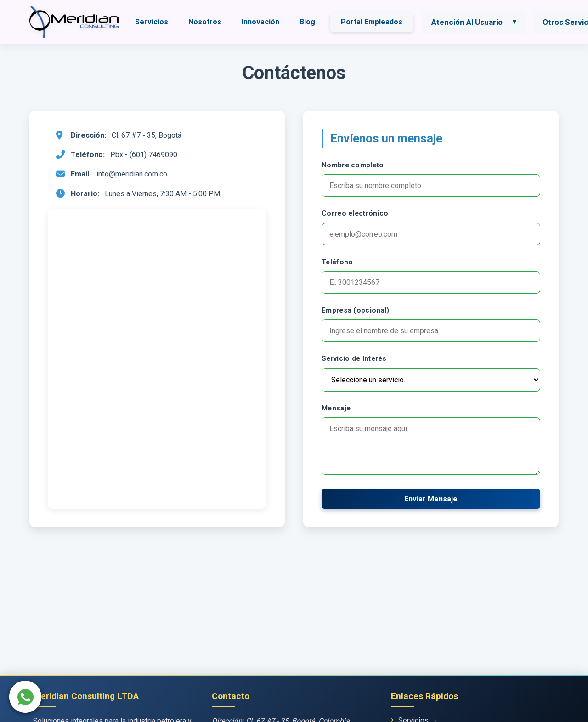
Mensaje (336, 408)
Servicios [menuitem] (152, 22)
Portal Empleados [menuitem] (372, 22)
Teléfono (337, 262)
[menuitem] (475, 22)
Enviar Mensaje (431, 499)
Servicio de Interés (354, 358)
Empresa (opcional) (355, 310)
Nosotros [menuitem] (205, 22)
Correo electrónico (355, 213)
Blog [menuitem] (307, 22)
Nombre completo (353, 165)
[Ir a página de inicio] (74, 22)
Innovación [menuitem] (260, 22)
